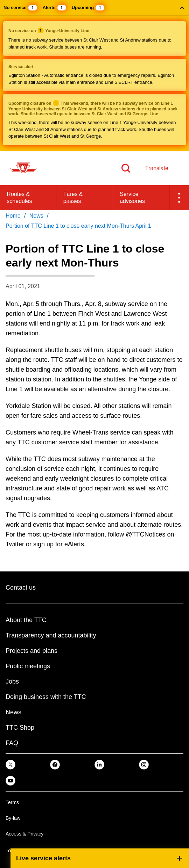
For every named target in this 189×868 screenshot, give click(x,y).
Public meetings (28, 666)
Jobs (12, 681)
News (13, 712)
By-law (13, 818)
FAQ (12, 743)
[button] (94, 75)
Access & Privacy (24, 834)
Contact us (21, 588)
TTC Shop (20, 728)
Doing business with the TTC (46, 697)
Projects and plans (31, 651)
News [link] (36, 216)
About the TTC (26, 620)
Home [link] (13, 216)
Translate (157, 168)
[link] (10, 764)
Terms (12, 802)
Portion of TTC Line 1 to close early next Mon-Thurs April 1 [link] (78, 226)
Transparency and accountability (51, 635)
